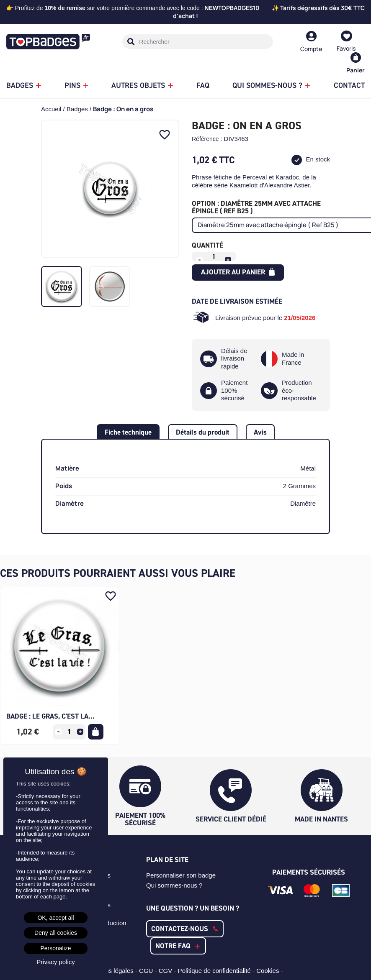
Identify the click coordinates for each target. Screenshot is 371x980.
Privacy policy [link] (56, 962)
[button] (185, 929)
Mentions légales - (113, 971)
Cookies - (271, 971)
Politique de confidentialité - (217, 971)
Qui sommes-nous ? (174, 885)
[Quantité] (214, 256)
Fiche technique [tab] (128, 432)
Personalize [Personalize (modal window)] (55, 948)
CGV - (168, 971)
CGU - (149, 971)
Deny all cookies (56, 933)
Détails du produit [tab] (203, 432)
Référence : (207, 139)
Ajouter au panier (238, 272)
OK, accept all (55, 918)
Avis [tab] (260, 432)
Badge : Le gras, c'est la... (50, 716)
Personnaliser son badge (181, 875)
